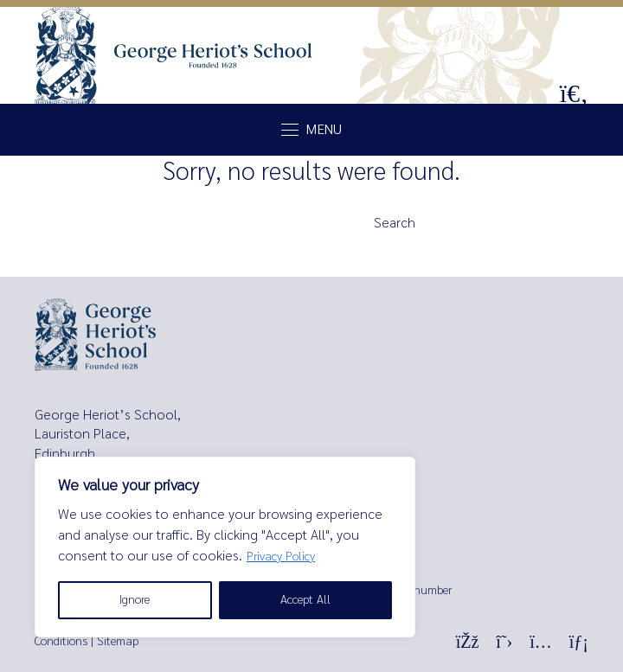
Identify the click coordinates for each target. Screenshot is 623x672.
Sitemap (118, 641)
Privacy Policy (281, 557)
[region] (225, 547)
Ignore (135, 600)
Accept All (305, 600)
